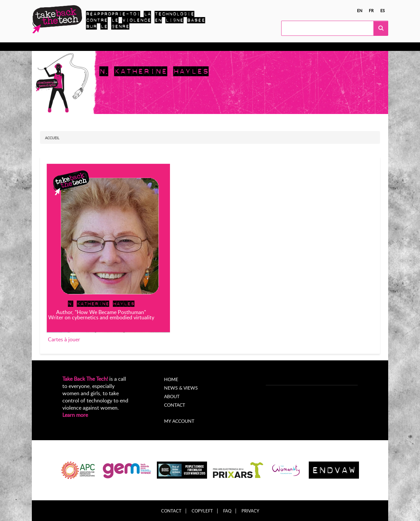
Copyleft (202, 511)
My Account (272, 47)
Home (171, 379)
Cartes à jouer (64, 339)
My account (179, 421)
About (172, 396)
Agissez (103, 47)
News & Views (181, 388)
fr (371, 11)
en (360, 11)
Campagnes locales (141, 47)
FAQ (227, 511)
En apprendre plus (65, 47)
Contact (175, 405)
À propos (239, 47)
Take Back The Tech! (85, 379)
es (383, 11)
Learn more (75, 415)
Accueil (52, 138)
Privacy (250, 511)
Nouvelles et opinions (196, 47)
